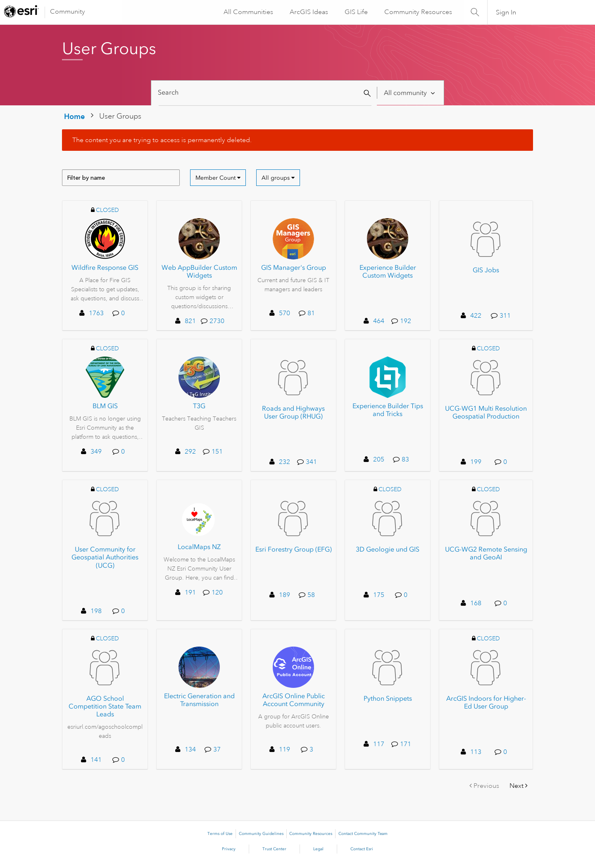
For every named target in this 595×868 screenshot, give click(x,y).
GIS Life (355, 12)
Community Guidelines (261, 834)
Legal (318, 849)
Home (74, 116)
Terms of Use (220, 834)
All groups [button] (276, 178)
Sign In (506, 12)
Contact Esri (362, 849)
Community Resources (417, 12)
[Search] (265, 93)
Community (68, 12)
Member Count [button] (215, 178)
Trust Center (274, 849)
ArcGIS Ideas (308, 12)
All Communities (248, 12)
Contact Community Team (363, 834)
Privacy (229, 849)
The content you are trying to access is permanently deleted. (162, 140)
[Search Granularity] (410, 93)
